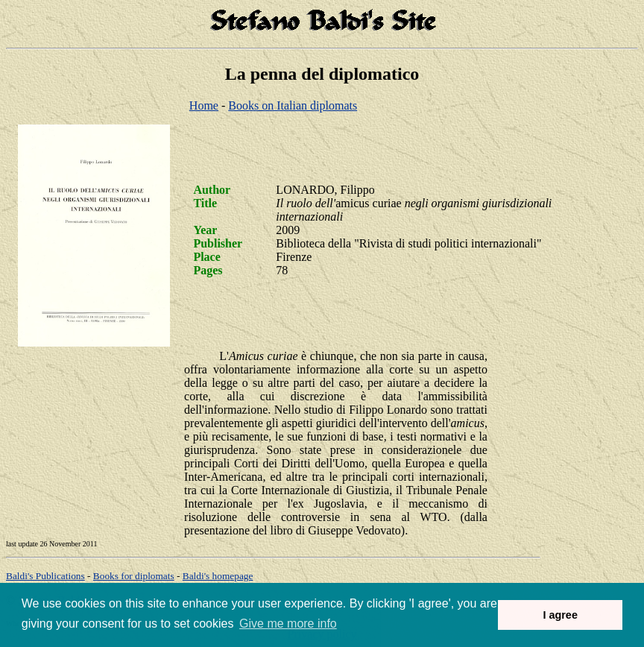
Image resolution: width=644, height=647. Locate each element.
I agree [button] (560, 615)
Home (204, 105)
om (218, 576)
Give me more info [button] (288, 624)
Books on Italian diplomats (293, 105)
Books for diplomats (134, 576)
